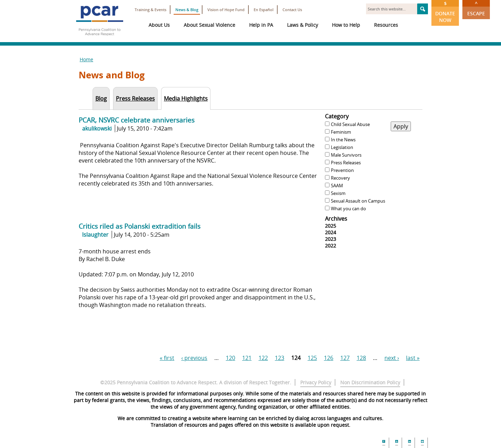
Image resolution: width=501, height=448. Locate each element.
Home (86, 59)
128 (361, 358)
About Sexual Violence (209, 25)
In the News (343, 140)
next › (392, 358)
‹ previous (194, 358)
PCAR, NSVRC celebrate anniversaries (137, 120)
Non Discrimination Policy (370, 382)
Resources (386, 25)
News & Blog (187, 10)
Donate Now (445, 12)
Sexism (338, 193)
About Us (159, 25)
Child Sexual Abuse (350, 124)
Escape (476, 8)
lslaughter (95, 235)
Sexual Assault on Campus (358, 201)
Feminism (341, 132)
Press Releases (346, 163)
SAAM (337, 186)
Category (337, 116)
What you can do (348, 209)
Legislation (342, 147)
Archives (336, 219)
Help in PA (261, 25)
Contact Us (292, 10)
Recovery (340, 178)
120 (230, 358)
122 (263, 358)
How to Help (346, 25)
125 (312, 358)
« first (167, 358)
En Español (264, 10)
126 (329, 358)
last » (413, 358)
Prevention (342, 170)
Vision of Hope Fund (226, 10)
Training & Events (150, 10)
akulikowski (97, 128)
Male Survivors (346, 155)
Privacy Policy (316, 382)
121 (247, 358)
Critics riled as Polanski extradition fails (140, 226)
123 (280, 358)
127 (345, 358)
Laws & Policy (303, 25)
